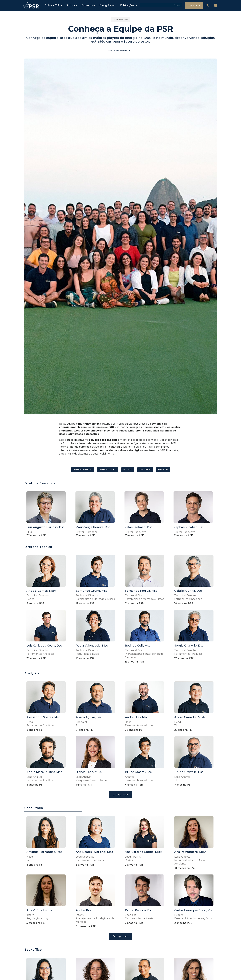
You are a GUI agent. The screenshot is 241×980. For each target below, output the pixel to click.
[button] (216, 5)
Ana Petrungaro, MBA (190, 852)
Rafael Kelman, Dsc (138, 527)
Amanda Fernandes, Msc (44, 852)
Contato (194, 5)
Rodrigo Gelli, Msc (138, 646)
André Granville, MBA (190, 717)
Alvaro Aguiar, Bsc (89, 717)
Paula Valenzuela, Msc (92, 646)
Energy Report (108, 5)
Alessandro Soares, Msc (43, 717)
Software (72, 5)
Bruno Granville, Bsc (189, 772)
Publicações (129, 5)
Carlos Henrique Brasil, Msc (194, 910)
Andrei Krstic (85, 910)
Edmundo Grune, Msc (92, 591)
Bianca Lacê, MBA (89, 772)
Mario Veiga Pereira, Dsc (93, 527)
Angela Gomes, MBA (41, 591)
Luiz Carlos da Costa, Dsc (44, 646)
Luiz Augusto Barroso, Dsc (45, 527)
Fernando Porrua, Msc (141, 591)
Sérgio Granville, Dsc (189, 646)
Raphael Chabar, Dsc (189, 527)
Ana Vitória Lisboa (39, 910)
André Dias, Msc (136, 717)
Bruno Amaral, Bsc (138, 772)
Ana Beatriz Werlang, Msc (94, 852)
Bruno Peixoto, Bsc (139, 910)
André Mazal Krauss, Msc (44, 772)
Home (111, 51)
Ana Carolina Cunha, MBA (143, 852)
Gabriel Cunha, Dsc (188, 591)
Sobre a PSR (54, 5)
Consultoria (88, 5)
